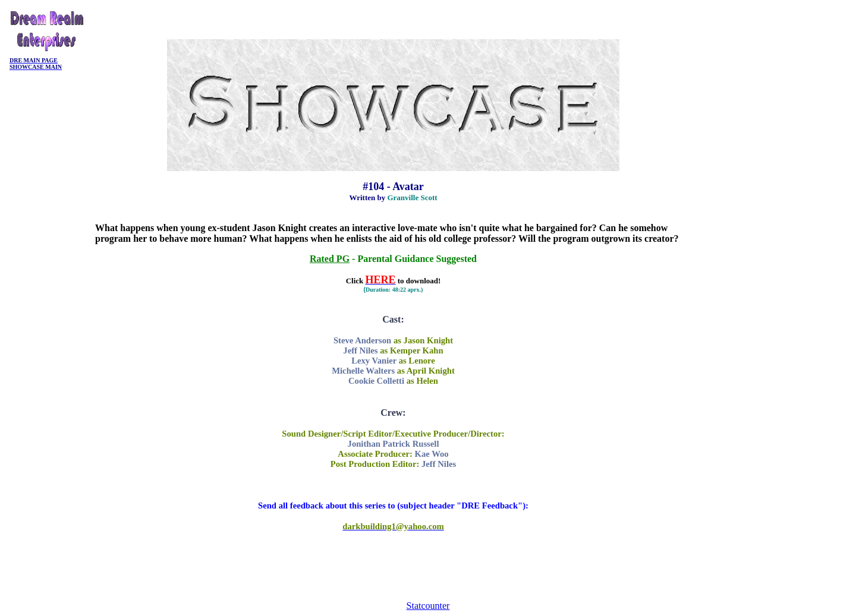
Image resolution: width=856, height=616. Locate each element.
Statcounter (428, 606)
